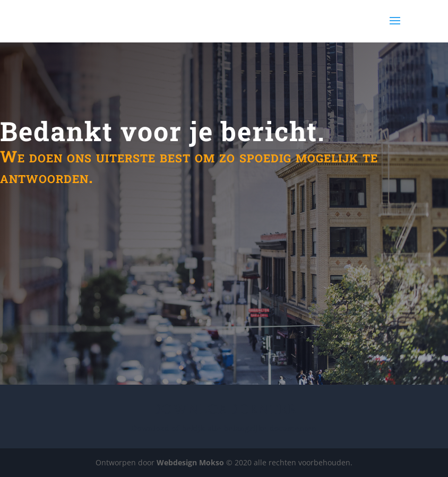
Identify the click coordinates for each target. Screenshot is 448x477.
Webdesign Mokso (190, 462)
